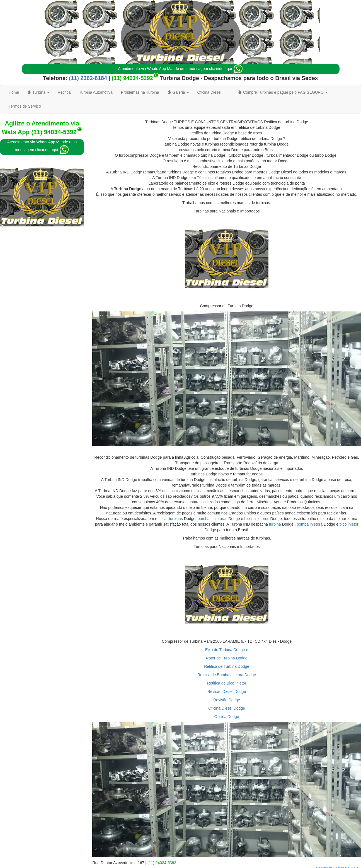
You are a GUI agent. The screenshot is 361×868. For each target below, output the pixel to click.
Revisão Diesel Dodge (227, 692)
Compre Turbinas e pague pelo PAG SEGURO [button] (283, 92)
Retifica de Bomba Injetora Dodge (227, 675)
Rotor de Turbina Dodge (226, 658)
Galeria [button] (178, 92)
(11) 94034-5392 (132, 78)
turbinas (176, 519)
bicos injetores (257, 519)
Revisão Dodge (227, 700)
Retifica (64, 92)
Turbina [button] (38, 92)
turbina (275, 524)
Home (14, 92)
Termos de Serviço (25, 106)
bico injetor (349, 524)
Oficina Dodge (227, 717)
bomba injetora (310, 524)
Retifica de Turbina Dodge (227, 666)
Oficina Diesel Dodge (227, 708)
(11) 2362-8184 (87, 78)
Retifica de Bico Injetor (227, 683)
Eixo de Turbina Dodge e (227, 650)
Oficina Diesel (209, 92)
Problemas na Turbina (140, 92)
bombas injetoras (213, 519)
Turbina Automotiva (96, 92)
